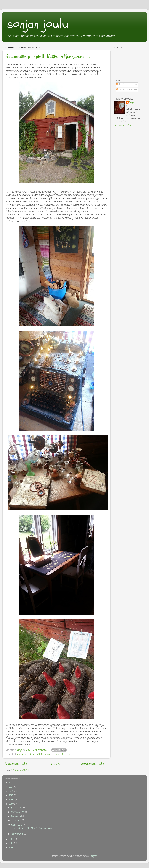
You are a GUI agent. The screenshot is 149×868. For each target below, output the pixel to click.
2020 (11, 791)
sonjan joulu (38, 24)
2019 (11, 796)
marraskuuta (18, 812)
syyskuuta (17, 821)
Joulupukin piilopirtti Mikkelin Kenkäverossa (48, 56)
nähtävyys (65, 754)
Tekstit (121, 84)
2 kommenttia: (40, 750)
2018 (11, 800)
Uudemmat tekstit (18, 764)
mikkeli (55, 754)
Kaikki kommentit (126, 90)
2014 (11, 848)
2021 (11, 787)
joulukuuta (17, 808)
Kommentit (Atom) (20, 770)
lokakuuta (16, 816)
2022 (12, 783)
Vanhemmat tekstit (94, 764)
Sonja (132, 103)
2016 (11, 839)
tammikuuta (18, 834)
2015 (11, 844)
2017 (11, 804)
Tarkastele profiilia (123, 125)
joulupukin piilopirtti (31, 754)
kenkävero (46, 754)
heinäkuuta (17, 825)
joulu (19, 754)
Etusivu (56, 764)
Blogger (93, 856)
